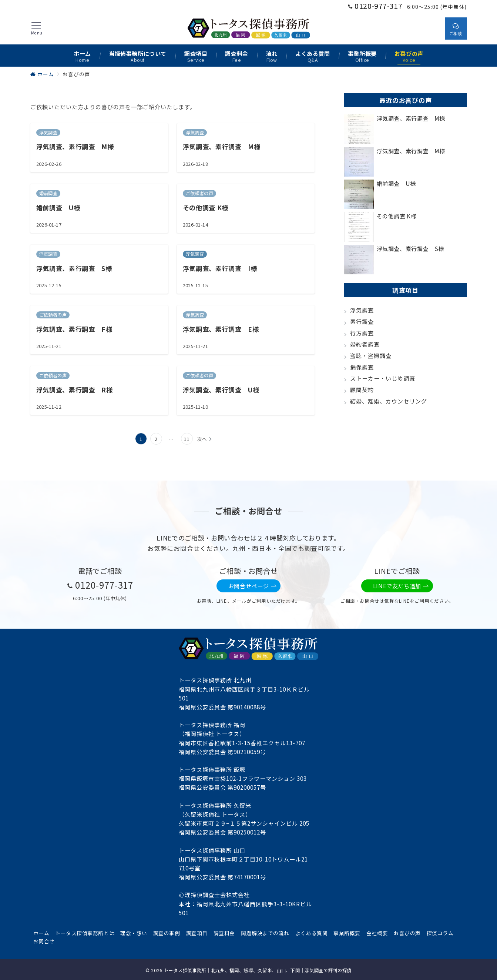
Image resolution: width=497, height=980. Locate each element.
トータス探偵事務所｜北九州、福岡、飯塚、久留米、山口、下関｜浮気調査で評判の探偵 (258, 970)
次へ (202, 439)
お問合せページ (252, 586)
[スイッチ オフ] (432, 28)
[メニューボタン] (36, 29)
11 (187, 439)
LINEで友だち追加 (401, 586)
